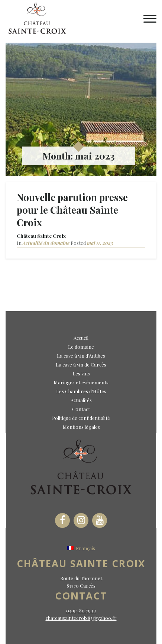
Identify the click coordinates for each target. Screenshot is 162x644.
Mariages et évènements (81, 382)
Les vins (81, 373)
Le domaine (81, 347)
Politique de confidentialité (81, 418)
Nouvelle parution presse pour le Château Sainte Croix (72, 210)
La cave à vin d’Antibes (81, 356)
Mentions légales (81, 427)
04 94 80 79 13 (81, 610)
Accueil (81, 338)
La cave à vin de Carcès (81, 364)
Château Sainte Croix (41, 236)
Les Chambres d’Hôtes (81, 391)
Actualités (81, 400)
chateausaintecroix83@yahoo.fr (81, 618)
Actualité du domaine (46, 243)
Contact (81, 409)
